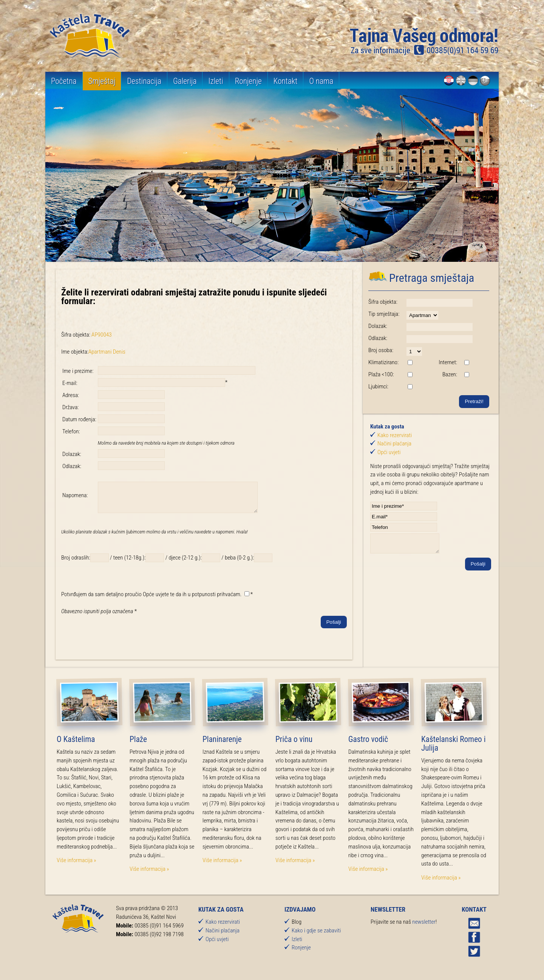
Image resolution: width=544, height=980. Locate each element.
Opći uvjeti (389, 452)
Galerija (185, 81)
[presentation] (119, 645)
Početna (64, 81)
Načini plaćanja (394, 444)
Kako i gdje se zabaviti (316, 936)
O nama (321, 81)
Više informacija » (76, 866)
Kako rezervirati (395, 435)
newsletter (424, 927)
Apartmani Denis (107, 352)
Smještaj (102, 81)
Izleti (216, 81)
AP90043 (101, 335)
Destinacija (144, 81)
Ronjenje (248, 81)
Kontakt (286, 81)
